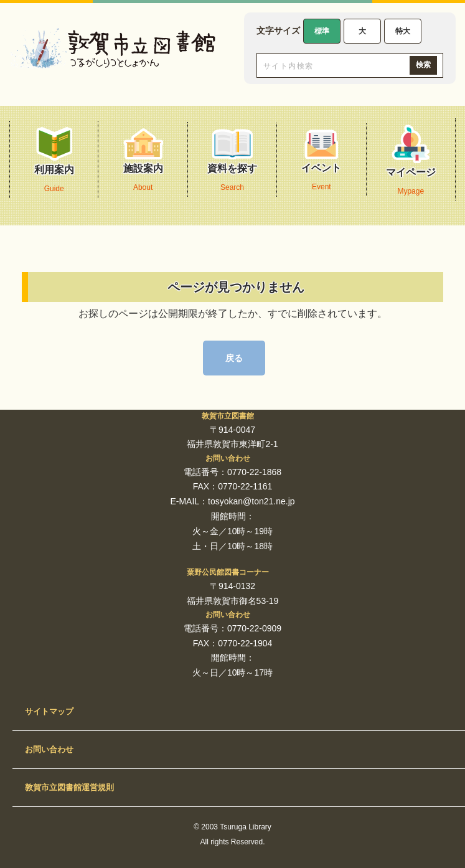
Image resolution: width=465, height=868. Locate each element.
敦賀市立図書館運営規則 (69, 787)
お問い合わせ (49, 749)
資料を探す (232, 163)
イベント (321, 163)
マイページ (411, 163)
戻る (234, 358)
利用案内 (54, 163)
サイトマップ (49, 711)
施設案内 (143, 163)
